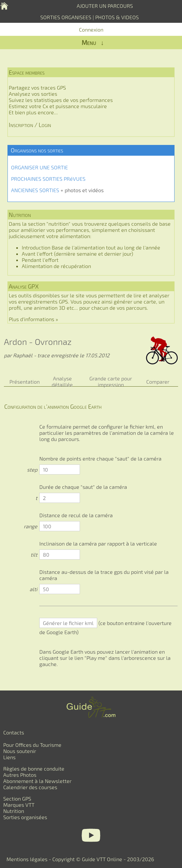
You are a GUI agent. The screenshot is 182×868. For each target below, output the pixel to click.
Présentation (25, 382)
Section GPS (17, 798)
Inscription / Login (30, 125)
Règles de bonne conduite (34, 768)
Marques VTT (19, 805)
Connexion (91, 29)
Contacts (14, 732)
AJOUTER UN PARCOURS (105, 6)
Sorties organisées (25, 817)
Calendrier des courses (30, 787)
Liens (9, 757)
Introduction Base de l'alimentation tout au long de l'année (91, 247)
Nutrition (14, 811)
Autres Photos (20, 775)
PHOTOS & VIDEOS (117, 17)
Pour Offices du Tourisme (32, 745)
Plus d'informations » (33, 319)
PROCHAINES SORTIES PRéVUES (48, 179)
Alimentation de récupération (56, 266)
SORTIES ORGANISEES (66, 17)
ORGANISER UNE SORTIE (39, 167)
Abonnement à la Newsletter (37, 781)
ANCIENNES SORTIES (35, 190)
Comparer (158, 382)
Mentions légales (27, 859)
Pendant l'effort (40, 260)
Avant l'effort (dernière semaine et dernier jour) (78, 254)
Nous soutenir (20, 751)
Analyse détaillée (62, 381)
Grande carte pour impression (111, 381)
